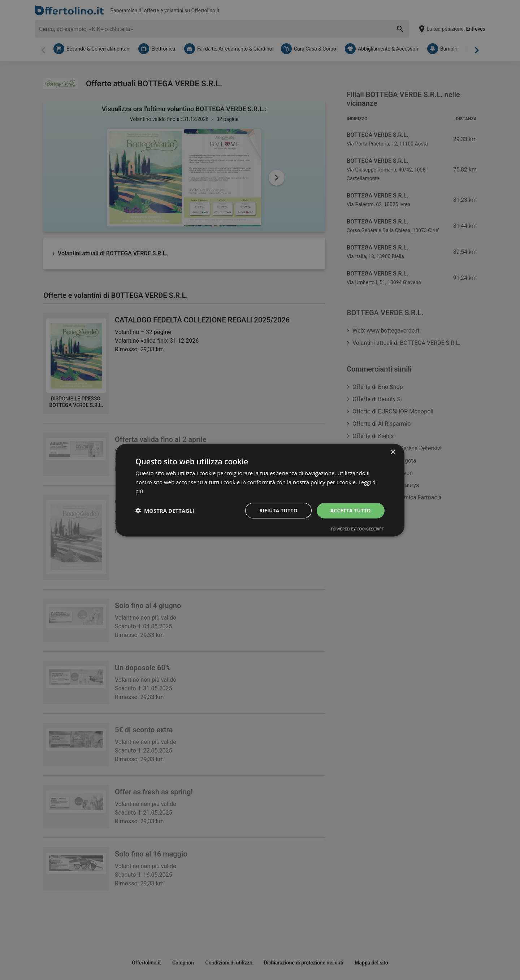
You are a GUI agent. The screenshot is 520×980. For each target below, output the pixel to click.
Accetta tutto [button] (350, 510)
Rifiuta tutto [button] (276, 510)
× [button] (393, 452)
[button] (165, 511)
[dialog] (260, 490)
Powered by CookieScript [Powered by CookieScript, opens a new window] (357, 529)
